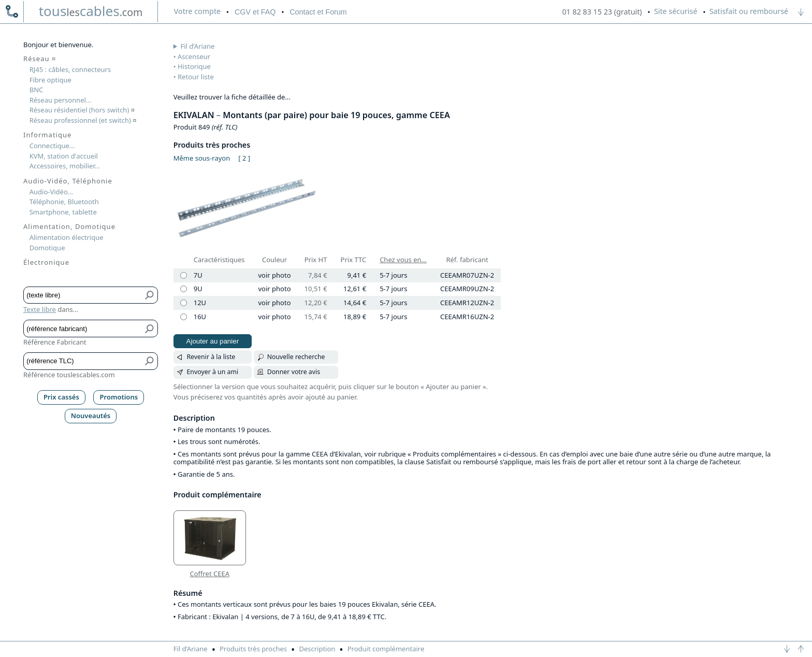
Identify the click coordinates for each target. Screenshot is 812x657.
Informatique (47, 135)
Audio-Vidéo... (52, 192)
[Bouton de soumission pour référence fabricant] (150, 328)
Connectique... (52, 146)
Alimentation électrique (67, 237)
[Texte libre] (83, 295)
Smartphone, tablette (63, 212)
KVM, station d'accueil (64, 156)
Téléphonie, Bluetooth (64, 202)
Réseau (40, 59)
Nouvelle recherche (296, 357)
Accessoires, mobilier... (65, 166)
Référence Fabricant (55, 342)
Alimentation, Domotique (69, 226)
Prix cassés (61, 397)
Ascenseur (194, 56)
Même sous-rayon (202, 158)
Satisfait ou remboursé (749, 11)
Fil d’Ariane (198, 46)
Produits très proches (253, 649)
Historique (194, 66)
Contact (318, 12)
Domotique (47, 248)
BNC (37, 90)
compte (197, 11)
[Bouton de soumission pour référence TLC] (150, 361)
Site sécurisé (676, 11)
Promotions (119, 397)
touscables (91, 11)
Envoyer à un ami (212, 372)
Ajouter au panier (213, 341)
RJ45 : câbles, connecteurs (70, 69)
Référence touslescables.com (69, 375)
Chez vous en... (403, 260)
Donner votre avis (294, 372)
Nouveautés (91, 416)
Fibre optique (50, 80)
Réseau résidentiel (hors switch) (82, 110)
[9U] (184, 289)
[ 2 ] (244, 158)
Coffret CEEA (209, 574)
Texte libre (40, 309)
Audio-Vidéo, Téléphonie (68, 181)
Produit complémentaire (386, 649)
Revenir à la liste (211, 357)
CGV (255, 12)
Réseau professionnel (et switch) (83, 120)
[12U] (184, 303)
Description (317, 649)
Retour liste (196, 77)
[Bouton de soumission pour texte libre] (150, 295)
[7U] (184, 275)
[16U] (184, 317)
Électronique (46, 262)
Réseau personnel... (61, 100)
